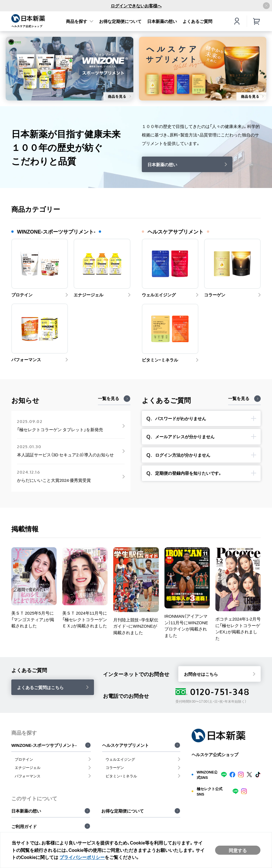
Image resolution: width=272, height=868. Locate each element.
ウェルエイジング (120, 759)
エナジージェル (28, 767)
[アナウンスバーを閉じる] (266, 6)
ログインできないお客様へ (136, 6)
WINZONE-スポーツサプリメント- (44, 745)
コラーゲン (115, 767)
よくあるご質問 (197, 21)
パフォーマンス (28, 776)
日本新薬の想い (162, 21)
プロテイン (24, 759)
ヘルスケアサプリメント (126, 745)
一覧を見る (109, 398)
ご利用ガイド (24, 826)
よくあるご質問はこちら (40, 687)
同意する (238, 850)
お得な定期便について (120, 21)
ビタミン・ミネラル (121, 776)
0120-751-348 (213, 692)
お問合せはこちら (201, 674)
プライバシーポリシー (82, 857)
